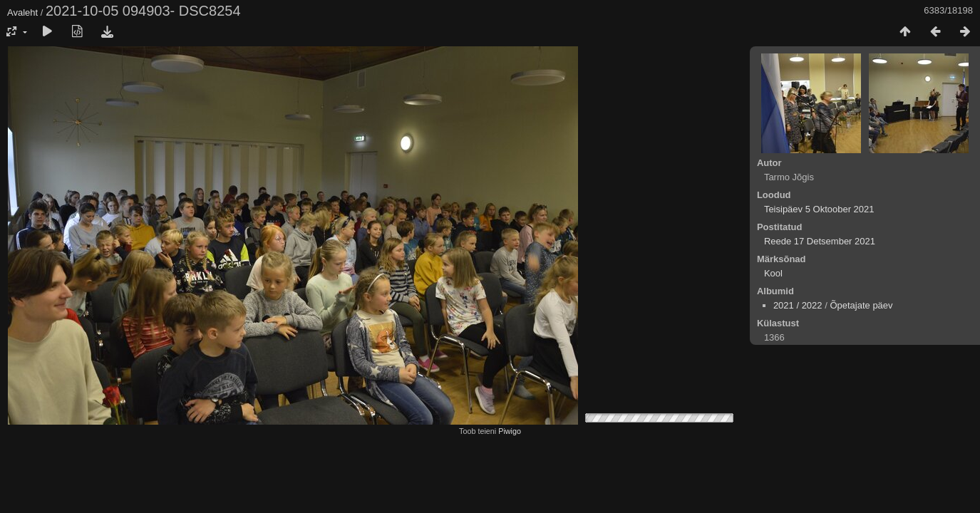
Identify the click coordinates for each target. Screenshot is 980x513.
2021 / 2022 (798, 305)
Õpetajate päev (861, 305)
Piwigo (510, 431)
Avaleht (22, 12)
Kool (773, 273)
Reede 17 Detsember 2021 (820, 241)
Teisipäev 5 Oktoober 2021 (819, 209)
